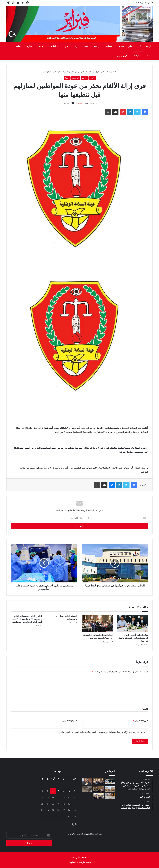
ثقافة (86, 46)
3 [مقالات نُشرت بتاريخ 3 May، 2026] (69, 791)
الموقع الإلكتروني (69, 721)
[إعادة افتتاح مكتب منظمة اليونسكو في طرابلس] (110, 789)
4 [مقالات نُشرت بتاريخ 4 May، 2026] (64, 791)
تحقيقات (41, 46)
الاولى (85, 78)
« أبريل (74, 824)
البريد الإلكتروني (140, 721)
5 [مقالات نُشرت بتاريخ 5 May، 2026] (58, 791)
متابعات (54, 46)
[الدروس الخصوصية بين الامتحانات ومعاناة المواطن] (110, 796)
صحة (148, 56)
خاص (130, 46)
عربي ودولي (122, 56)
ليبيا (67, 78)
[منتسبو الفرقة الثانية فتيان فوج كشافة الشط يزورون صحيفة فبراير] (98, 796)
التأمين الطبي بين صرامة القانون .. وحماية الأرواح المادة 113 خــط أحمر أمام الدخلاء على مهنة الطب (27, 619)
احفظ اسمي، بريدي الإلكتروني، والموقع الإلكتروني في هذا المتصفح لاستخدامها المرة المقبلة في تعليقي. (102, 732)
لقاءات (18, 46)
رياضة (97, 46)
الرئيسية (148, 46)
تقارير (29, 46)
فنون (66, 46)
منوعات (137, 56)
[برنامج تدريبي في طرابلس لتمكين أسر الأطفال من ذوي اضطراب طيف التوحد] (98, 789)
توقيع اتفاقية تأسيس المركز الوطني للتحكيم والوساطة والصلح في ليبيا (133, 638)
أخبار (139, 46)
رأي (76, 46)
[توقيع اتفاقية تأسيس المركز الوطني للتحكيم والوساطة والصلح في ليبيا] (133, 623)
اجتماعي (109, 46)
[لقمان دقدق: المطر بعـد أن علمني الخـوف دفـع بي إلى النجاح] (87, 782)
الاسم (145, 709)
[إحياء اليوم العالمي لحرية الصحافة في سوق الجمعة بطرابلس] (97, 623)
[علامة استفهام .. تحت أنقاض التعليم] (87, 789)
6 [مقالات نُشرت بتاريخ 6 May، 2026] (53, 791)
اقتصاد (122, 46)
